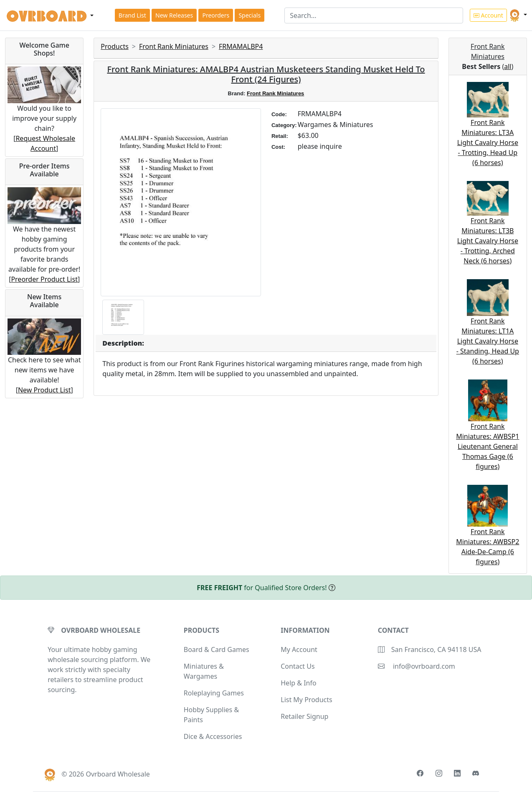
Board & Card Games (217, 649)
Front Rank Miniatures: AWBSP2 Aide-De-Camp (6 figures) (488, 533)
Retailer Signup (304, 716)
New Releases (174, 15)
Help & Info (298, 683)
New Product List (44, 390)
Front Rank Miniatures (174, 46)
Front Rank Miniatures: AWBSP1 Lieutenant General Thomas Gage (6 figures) (488, 433)
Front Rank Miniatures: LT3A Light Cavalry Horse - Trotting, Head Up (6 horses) (488, 131)
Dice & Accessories (213, 736)
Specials (250, 15)
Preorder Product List (44, 279)
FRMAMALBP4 (241, 46)
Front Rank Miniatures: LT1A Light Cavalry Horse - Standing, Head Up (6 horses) (488, 329)
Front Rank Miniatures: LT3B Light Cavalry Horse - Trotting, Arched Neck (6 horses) (488, 229)
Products (115, 46)
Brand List (132, 15)
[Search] (374, 15)
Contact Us (298, 666)
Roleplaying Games (214, 693)
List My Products (306, 700)
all (508, 66)
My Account (299, 649)
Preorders (216, 15)
